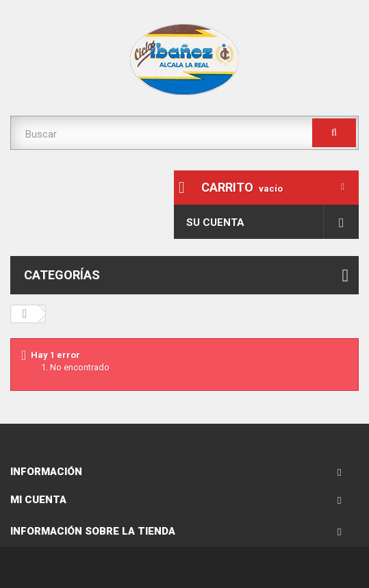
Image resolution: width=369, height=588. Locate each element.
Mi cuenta (38, 500)
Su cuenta (215, 222)
